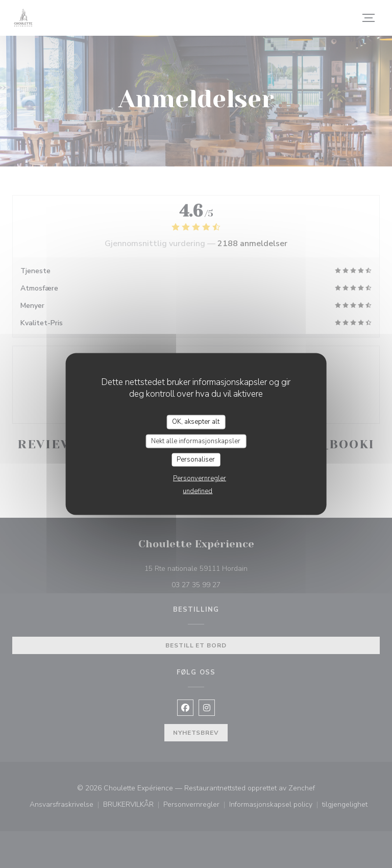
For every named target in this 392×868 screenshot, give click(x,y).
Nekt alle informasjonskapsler (196, 441)
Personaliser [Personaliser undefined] (196, 460)
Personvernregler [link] (200, 478)
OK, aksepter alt (196, 422)
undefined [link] (198, 491)
